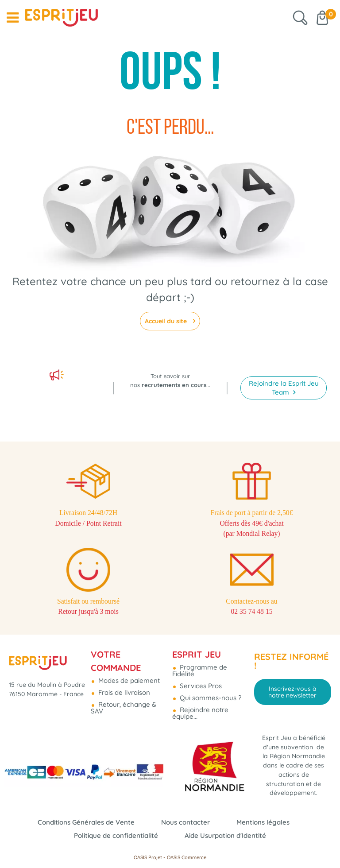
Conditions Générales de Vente (86, 822)
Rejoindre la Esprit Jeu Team (284, 357)
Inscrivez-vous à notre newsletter (292, 669)
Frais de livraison (123, 669)
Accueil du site (167, 321)
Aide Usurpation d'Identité (225, 835)
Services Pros (200, 663)
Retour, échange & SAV (124, 685)
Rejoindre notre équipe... (200, 690)
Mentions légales (263, 822)
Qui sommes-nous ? (210, 675)
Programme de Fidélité (200, 647)
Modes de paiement (128, 657)
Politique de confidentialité (116, 835)
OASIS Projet (148, 857)
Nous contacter (185, 822)
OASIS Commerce (187, 857)
